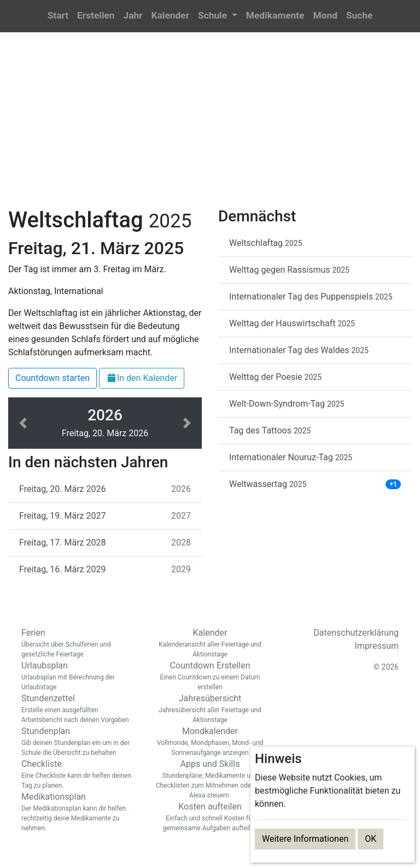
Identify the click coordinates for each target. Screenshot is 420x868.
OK (371, 839)
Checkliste (79, 775)
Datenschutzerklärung (356, 633)
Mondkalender (210, 742)
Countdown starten (52, 378)
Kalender (210, 643)
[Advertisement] (210, 126)
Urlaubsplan (79, 676)
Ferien (79, 643)
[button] (218, 16)
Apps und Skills (210, 779)
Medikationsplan (79, 812)
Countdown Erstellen (210, 676)
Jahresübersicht (210, 709)
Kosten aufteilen (210, 817)
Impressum (377, 646)
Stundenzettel (79, 709)
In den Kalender (142, 378)
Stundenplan (79, 742)
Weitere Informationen (305, 839)
